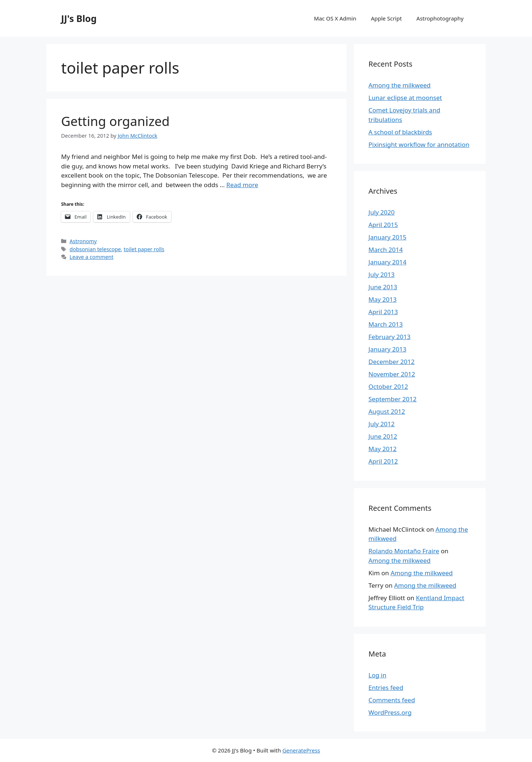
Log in (377, 675)
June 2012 (383, 436)
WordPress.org (390, 712)
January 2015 (387, 237)
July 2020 (382, 212)
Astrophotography (440, 18)
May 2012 (383, 449)
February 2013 (389, 337)
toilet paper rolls (144, 249)
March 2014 (386, 250)
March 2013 (386, 324)
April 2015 (383, 225)
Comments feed (392, 700)
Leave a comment (91, 257)
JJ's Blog (79, 18)
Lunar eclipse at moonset (405, 98)
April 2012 (383, 461)
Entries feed (386, 687)
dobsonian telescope (95, 249)
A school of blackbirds (400, 132)
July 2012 (382, 424)
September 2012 (392, 399)
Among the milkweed (400, 85)
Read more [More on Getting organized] (242, 185)
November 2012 (392, 374)
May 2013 (383, 299)
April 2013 (383, 312)
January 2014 (387, 262)
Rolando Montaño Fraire (404, 551)
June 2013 (383, 287)
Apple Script (386, 18)
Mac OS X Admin (335, 18)
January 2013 (387, 349)
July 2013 (382, 274)
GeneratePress (301, 750)
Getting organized (115, 121)
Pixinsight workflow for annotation (419, 144)
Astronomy (83, 241)
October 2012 (388, 386)
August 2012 (387, 411)
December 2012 (391, 362)
